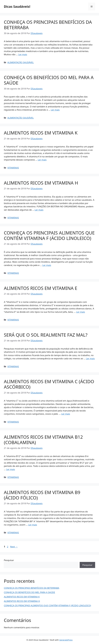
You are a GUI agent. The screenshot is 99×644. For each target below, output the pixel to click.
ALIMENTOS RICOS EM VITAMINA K (41, 133)
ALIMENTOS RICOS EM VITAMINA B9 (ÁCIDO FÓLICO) (42, 495)
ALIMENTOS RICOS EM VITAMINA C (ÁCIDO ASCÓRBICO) (49, 384)
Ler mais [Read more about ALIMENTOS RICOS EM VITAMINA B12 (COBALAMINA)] (11, 469)
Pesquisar (9, 560)
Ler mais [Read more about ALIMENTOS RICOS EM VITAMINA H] (39, 210)
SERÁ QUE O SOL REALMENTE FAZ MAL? (46, 335)
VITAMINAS (13, 168)
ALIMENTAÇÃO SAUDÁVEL (21, 62)
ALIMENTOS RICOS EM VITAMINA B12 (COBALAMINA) (43, 440)
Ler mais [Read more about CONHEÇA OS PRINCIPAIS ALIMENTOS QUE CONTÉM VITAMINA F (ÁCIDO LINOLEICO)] (47, 265)
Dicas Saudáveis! (17, 6)
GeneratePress (66, 640)
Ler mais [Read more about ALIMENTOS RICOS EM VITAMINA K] (42, 160)
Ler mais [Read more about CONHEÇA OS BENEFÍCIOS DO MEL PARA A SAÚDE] (55, 110)
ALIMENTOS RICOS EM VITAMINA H (41, 183)
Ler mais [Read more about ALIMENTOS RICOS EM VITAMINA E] (81, 312)
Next (14, 547)
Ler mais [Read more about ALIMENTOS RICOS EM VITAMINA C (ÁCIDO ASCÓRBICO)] (66, 414)
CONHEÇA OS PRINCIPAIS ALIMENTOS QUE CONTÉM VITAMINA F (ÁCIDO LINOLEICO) (49, 235)
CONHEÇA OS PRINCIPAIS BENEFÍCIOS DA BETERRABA (48, 25)
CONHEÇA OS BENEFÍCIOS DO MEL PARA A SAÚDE (49, 80)
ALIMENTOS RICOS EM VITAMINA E (41, 288)
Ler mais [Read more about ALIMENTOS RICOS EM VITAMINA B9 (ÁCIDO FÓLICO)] (33, 525)
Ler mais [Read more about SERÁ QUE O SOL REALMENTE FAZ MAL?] (90, 358)
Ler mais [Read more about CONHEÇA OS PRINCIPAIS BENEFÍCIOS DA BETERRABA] (23, 54)
